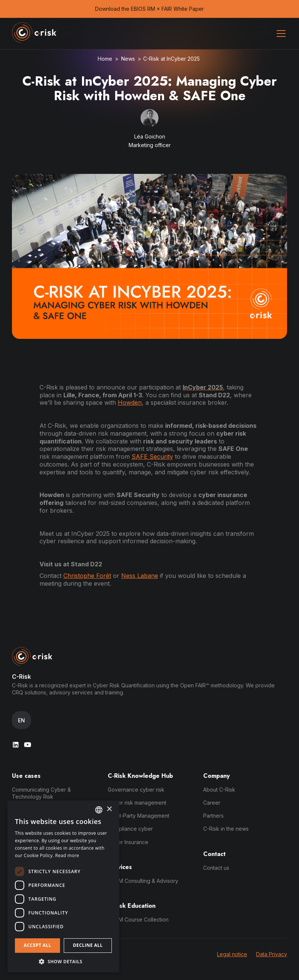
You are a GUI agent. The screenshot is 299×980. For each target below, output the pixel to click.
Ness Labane (140, 576)
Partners (213, 816)
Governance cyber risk (136, 790)
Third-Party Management (139, 816)
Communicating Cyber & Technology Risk (41, 793)
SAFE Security (152, 456)
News (128, 59)
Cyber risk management (137, 803)
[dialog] (63, 887)
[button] (280, 34)
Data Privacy (272, 954)
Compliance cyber (130, 829)
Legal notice (232, 954)
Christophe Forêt (87, 576)
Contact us (216, 868)
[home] (34, 33)
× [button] (109, 809)
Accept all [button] (38, 945)
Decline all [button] (88, 945)
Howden (130, 402)
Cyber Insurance (128, 842)
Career (212, 803)
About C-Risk (219, 790)
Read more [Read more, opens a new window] (67, 855)
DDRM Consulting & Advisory (143, 881)
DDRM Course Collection (138, 919)
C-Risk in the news (226, 829)
